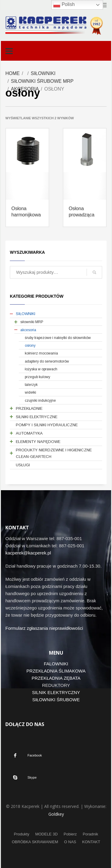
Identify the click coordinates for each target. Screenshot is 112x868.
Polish (64, 5)
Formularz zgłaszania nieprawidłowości (44, 628)
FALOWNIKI (56, 664)
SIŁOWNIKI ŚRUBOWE (56, 700)
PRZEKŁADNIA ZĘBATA (56, 678)
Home (13, 73)
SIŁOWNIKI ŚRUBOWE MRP (42, 81)
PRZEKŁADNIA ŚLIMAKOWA (56, 671)
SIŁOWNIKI (43, 73)
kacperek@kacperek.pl (28, 553)
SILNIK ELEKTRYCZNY (56, 692)
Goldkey (56, 814)
